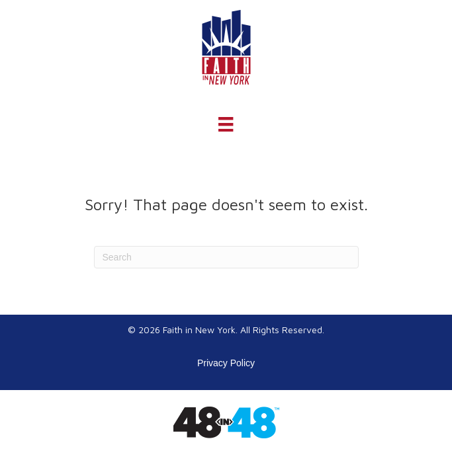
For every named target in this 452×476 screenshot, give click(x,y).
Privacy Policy (226, 363)
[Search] (226, 257)
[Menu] (226, 124)
